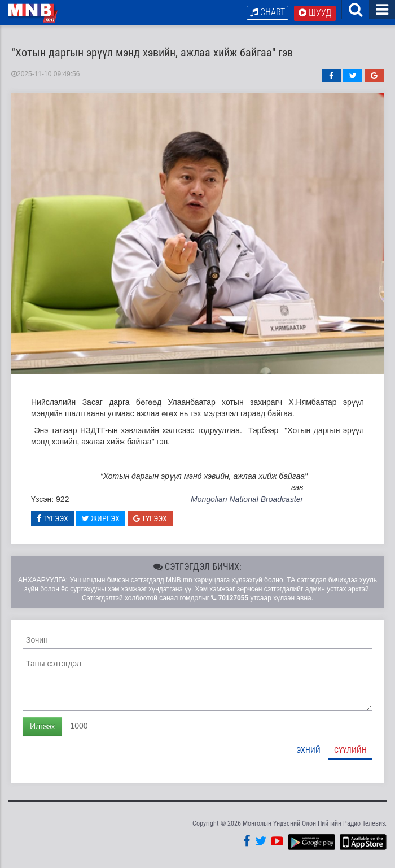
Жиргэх (101, 519)
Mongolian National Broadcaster (247, 500)
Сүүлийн (350, 751)
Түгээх (52, 519)
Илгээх (42, 727)
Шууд (315, 13)
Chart (267, 12)
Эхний (308, 751)
